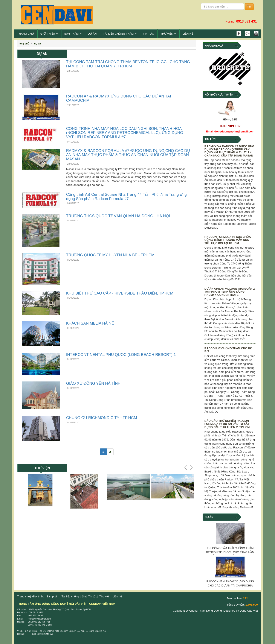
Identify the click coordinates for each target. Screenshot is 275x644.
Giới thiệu (49, 34)
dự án (38, 43)
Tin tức (148, 34)
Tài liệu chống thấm (120, 34)
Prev (186, 468)
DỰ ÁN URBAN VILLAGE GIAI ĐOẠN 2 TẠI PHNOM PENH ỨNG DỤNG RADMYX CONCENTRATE (230, 292)
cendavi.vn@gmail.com (40, 619)
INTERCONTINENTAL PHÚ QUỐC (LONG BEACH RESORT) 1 (121, 355)
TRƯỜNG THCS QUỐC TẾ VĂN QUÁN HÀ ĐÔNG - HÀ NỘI (118, 216)
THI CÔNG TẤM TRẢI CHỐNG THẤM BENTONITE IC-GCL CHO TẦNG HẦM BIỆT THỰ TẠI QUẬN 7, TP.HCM (128, 64)
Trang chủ (26, 34)
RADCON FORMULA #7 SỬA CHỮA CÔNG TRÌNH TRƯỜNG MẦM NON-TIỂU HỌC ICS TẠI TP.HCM (228, 240)
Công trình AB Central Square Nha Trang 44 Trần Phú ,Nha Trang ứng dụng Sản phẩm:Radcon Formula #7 (126, 197)
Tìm (249, 7)
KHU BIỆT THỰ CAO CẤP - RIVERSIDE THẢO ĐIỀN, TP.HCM (120, 293)
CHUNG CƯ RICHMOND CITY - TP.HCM (102, 418)
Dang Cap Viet (248, 611)
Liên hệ (188, 34)
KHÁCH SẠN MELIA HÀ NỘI (91, 323)
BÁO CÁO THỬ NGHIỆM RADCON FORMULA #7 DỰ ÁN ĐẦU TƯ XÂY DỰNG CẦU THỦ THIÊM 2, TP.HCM (227, 424)
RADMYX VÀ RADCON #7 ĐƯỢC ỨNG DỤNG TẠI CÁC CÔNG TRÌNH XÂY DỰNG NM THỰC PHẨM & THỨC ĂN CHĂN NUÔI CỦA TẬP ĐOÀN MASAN (229, 151)
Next (191, 468)
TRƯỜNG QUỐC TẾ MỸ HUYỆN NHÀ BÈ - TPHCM (110, 255)
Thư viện (168, 34)
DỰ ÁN (92, 34)
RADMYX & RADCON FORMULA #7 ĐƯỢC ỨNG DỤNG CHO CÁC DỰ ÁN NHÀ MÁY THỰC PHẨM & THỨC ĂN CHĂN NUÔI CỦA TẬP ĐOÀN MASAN (128, 155)
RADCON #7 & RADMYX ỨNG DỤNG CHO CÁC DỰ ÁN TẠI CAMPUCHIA (119, 98)
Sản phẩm (73, 34)
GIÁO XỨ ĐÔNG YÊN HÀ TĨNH (93, 383)
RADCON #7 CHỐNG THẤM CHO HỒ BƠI (228, 350)
